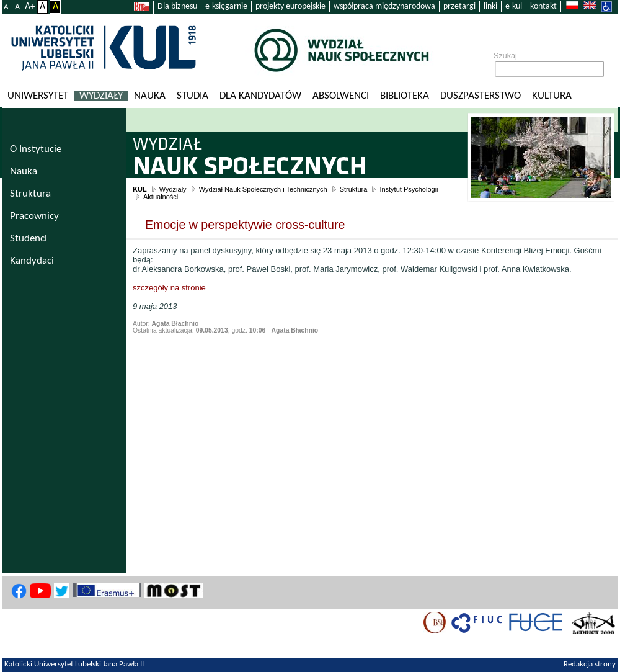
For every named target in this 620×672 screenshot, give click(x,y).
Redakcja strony (590, 665)
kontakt (543, 7)
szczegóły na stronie (169, 288)
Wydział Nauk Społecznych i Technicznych (263, 189)
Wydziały (101, 96)
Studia (193, 96)
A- (7, 7)
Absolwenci (341, 96)
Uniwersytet (38, 96)
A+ (30, 7)
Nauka (150, 96)
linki (490, 7)
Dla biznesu (177, 7)
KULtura (552, 96)
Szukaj (505, 56)
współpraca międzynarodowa (384, 7)
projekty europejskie (290, 7)
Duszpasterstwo (480, 96)
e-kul (514, 7)
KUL (140, 189)
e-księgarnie (226, 7)
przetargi (459, 7)
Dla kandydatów (260, 96)
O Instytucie (36, 149)
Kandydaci (32, 261)
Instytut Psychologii (409, 189)
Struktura (354, 189)
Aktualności (161, 197)
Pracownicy (34, 216)
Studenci (29, 239)
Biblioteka (405, 96)
